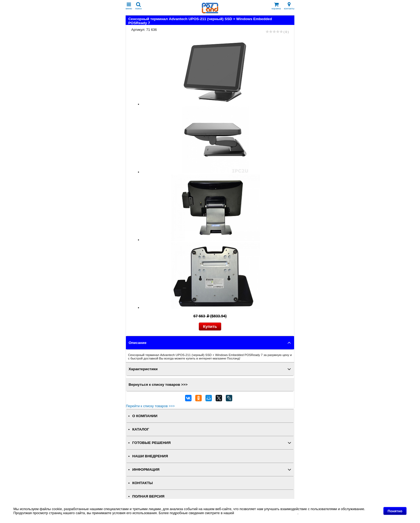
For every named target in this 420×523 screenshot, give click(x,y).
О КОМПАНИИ (145, 416)
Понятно (395, 511)
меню (129, 6)
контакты (289, 6)
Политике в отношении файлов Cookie (266, 513)
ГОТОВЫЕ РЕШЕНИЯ (151, 443)
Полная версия (148, 496)
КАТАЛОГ (141, 429)
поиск (138, 6)
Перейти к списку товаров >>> (150, 406)
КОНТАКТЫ (142, 483)
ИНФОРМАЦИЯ (146, 470)
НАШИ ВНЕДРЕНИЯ (150, 456)
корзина (276, 6)
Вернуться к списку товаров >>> (158, 385)
